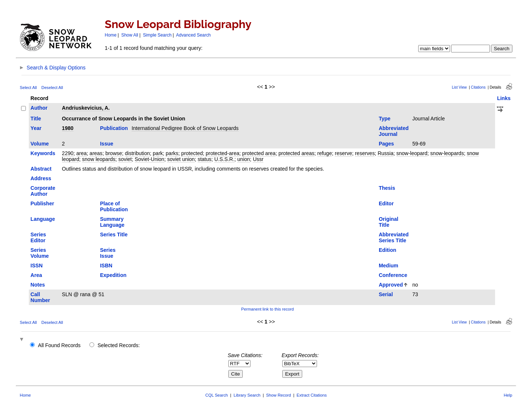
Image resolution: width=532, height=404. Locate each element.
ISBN (106, 266)
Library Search (247, 395)
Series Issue (108, 253)
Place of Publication (114, 206)
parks (172, 153)
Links (504, 98)
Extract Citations (312, 395)
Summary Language (112, 222)
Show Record (278, 395)
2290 (68, 153)
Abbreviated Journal (394, 131)
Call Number (40, 297)
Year (36, 128)
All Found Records (59, 345)
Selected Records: (119, 345)
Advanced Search (194, 35)
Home (111, 35)
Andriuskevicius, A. (86, 108)
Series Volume (40, 253)
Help (508, 395)
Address (41, 178)
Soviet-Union (150, 159)
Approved (391, 285)
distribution (137, 153)
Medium (388, 266)
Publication (114, 128)
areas (96, 153)
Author (39, 108)
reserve (343, 153)
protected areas (296, 153)
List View (459, 87)
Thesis (387, 188)
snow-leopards (447, 153)
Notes (38, 285)
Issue (107, 144)
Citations (478, 87)
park (158, 153)
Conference (393, 275)
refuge (325, 153)
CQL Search (217, 395)
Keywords (43, 153)
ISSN (37, 266)
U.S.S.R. (224, 159)
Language (43, 219)
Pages (386, 144)
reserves (365, 153)
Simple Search (157, 35)
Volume (40, 144)
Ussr (258, 159)
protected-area (223, 153)
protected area (259, 153)
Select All (28, 88)
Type (385, 119)
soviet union (181, 159)
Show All (130, 35)
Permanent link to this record (267, 309)
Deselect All (52, 88)
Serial (386, 294)
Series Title (114, 234)
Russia (386, 153)
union (243, 159)
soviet (125, 159)
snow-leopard (412, 153)
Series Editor (38, 237)
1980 (68, 128)
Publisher (42, 203)
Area (36, 275)
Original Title (388, 222)
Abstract (41, 169)
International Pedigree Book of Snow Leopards (185, 128)
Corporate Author (43, 191)
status (204, 159)
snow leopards (99, 159)
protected (192, 153)
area (82, 153)
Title (36, 119)
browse (114, 153)
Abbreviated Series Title (394, 237)
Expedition (113, 275)
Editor (386, 203)
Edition (387, 250)
